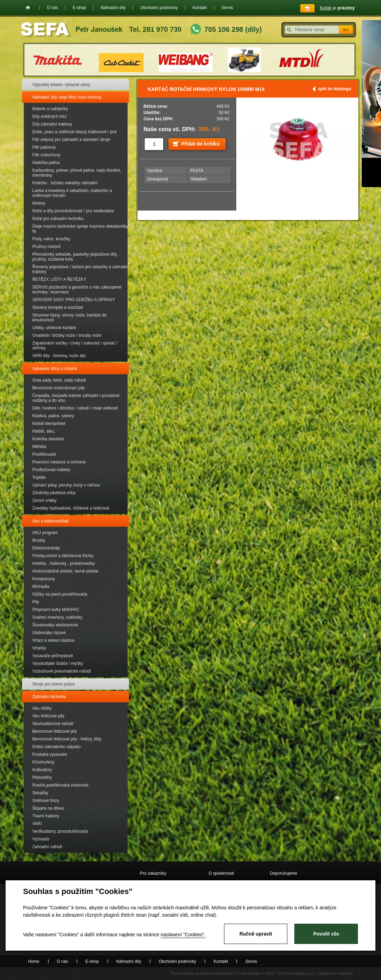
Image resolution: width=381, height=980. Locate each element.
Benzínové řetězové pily (55, 731)
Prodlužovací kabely (51, 470)
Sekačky (40, 793)
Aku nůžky (42, 708)
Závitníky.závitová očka (54, 493)
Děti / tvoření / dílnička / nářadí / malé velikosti (75, 408)
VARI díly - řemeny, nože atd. (60, 356)
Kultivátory (42, 770)
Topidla (39, 477)
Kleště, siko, (44, 431)
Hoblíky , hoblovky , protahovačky (64, 563)
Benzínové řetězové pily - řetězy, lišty (67, 739)
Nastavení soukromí (336, 973)
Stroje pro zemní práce (54, 684)
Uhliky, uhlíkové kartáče (55, 328)
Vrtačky (39, 648)
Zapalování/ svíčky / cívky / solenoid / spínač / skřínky (75, 346)
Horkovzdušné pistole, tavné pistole (66, 571)
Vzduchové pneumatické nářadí (62, 671)
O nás (52, 8)
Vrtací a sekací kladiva (53, 640)
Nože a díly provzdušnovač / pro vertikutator (73, 211)
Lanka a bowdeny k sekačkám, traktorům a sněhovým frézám (72, 193)
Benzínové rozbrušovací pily (59, 388)
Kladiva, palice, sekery (53, 416)
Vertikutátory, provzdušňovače (60, 831)
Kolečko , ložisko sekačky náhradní (65, 183)
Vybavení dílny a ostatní (55, 369)
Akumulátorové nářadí (53, 724)
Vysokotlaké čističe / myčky (58, 663)
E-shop (79, 8)
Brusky (39, 540)
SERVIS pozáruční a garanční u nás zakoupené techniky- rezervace (77, 290)
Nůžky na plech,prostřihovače (60, 594)
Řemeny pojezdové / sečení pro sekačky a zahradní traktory (81, 269)
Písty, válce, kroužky (51, 239)
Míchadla (41, 587)
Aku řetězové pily (48, 716)
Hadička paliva (46, 163)
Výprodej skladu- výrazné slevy (61, 85)
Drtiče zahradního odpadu (57, 747)
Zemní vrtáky (45, 500)
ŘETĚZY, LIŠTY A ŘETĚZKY (59, 279)
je (337, 8)
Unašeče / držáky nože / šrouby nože (67, 335)
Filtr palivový (44, 147)
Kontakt (200, 8)
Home (28, 8)
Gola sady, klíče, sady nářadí (59, 380)
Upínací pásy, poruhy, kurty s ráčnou (66, 485)
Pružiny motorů (47, 247)
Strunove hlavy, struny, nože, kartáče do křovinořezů (70, 318)
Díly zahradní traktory (52, 124)
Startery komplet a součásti (58, 307)
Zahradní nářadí (47, 847)
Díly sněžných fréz (50, 116)
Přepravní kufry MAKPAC (56, 610)
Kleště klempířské (49, 424)
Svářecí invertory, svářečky (57, 617)
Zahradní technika (49, 697)
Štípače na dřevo (48, 808)
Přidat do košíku (200, 144)
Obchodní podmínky (159, 8)
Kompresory (44, 579)
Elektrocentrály (46, 548)
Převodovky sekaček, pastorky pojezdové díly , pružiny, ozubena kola (76, 257)
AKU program (45, 533)
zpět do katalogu (335, 89)
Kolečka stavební (48, 439)
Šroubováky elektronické (55, 625)
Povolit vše (326, 934)
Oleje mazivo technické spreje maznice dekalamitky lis (80, 229)
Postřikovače (45, 454)
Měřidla (39, 447)
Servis (227, 8)
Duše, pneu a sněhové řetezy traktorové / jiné (75, 132)
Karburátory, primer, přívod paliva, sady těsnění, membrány (77, 173)
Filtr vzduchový (46, 155)
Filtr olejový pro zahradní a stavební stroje (71, 140)
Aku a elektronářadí (51, 521)
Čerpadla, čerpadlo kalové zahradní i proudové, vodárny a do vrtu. (77, 398)
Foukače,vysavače (50, 754)
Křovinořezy (44, 762)
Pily (36, 602)
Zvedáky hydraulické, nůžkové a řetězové (71, 508)
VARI (37, 824)
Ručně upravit (256, 934)
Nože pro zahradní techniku (58, 219)
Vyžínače (41, 839)
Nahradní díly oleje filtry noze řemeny (67, 97)
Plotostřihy (42, 777)
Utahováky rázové (49, 633)
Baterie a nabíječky (50, 109)
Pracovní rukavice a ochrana (59, 462)
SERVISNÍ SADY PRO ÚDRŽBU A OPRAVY (74, 300)
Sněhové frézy (46, 801)
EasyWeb (224, 973)
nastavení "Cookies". (183, 935)
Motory (39, 203)
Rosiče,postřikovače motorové (61, 785)
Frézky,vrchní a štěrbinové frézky (63, 556)
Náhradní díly (113, 8)
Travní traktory (46, 816)
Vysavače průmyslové (53, 656)
